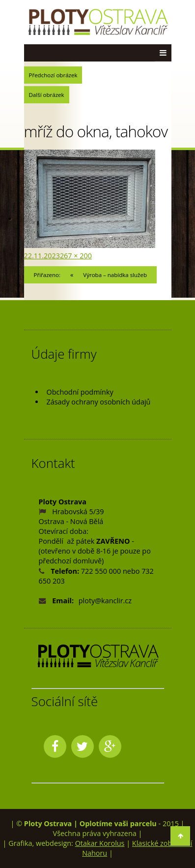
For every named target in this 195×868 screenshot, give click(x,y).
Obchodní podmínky (80, 392)
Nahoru (95, 853)
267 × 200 (76, 256)
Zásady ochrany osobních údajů (99, 402)
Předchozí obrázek (53, 75)
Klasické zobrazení (162, 843)
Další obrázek (47, 95)
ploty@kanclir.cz (105, 601)
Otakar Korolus (100, 843)
